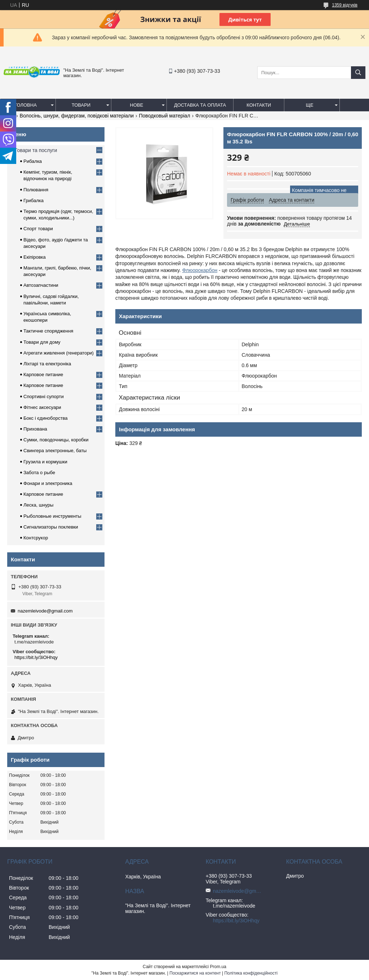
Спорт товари (38, 229)
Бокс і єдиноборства (45, 418)
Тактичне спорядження (48, 331)
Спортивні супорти (44, 397)
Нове (137, 105)
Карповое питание (43, 375)
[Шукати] (358, 73)
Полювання (36, 190)
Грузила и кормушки (45, 462)
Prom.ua (218, 967)
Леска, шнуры (38, 505)
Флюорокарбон (200, 270)
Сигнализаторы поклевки (51, 527)
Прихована (35, 429)
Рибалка (33, 161)
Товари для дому (42, 342)
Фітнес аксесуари (42, 407)
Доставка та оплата (200, 105)
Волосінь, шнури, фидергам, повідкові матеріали (77, 116)
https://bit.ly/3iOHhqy (36, 657)
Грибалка (34, 201)
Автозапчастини (41, 285)
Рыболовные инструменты (52, 516)
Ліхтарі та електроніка (47, 364)
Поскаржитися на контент (195, 973)
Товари (81, 105)
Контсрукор (36, 538)
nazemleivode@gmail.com (45, 611)
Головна (26, 105)
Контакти (259, 105)
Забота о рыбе (39, 473)
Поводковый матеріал (165, 116)
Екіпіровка (35, 257)
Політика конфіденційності (251, 973)
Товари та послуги (36, 150)
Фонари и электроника (48, 483)
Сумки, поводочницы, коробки (56, 440)
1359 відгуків (345, 5)
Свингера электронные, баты (55, 451)
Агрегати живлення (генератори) (59, 353)
